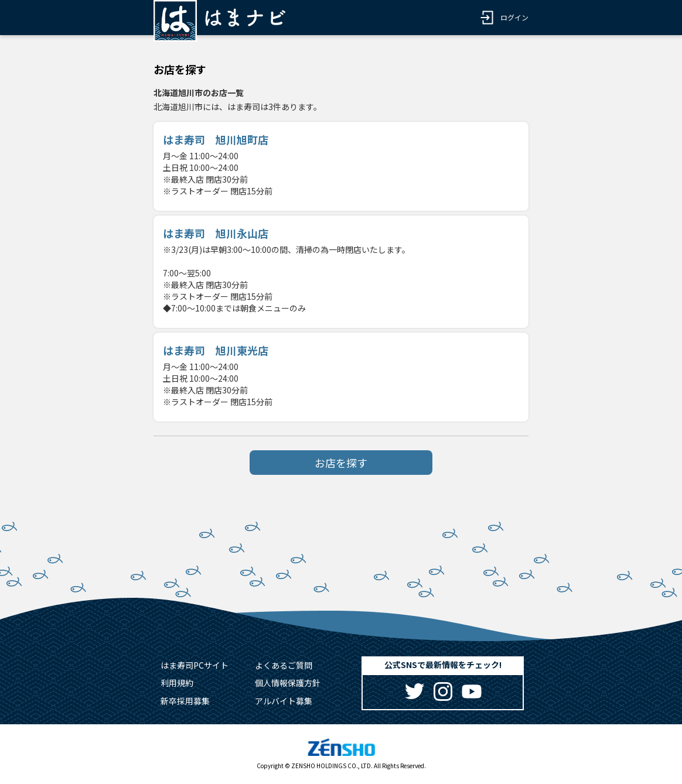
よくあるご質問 (284, 665)
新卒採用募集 (185, 701)
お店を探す (341, 463)
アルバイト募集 (284, 701)
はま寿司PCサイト (195, 665)
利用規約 (177, 683)
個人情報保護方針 (288, 683)
